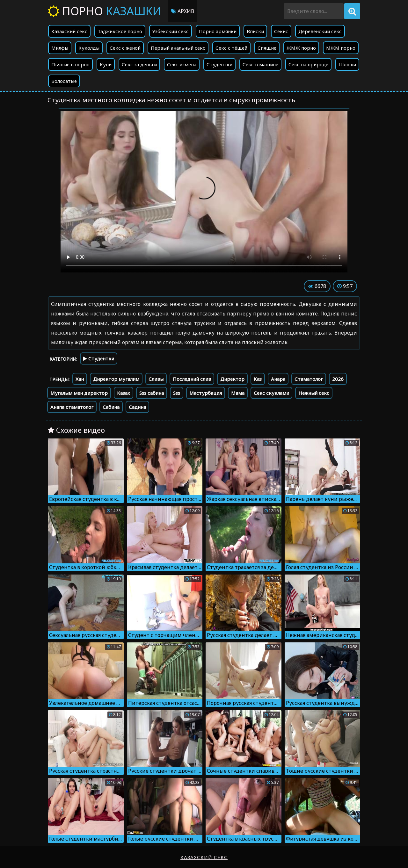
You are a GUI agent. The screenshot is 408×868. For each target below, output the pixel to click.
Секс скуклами (271, 393)
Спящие (267, 48)
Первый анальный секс (178, 48)
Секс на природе (308, 64)
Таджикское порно (120, 31)
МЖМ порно (341, 48)
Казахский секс (69, 31)
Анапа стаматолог (72, 407)
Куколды (89, 48)
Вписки (255, 31)
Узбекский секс (171, 31)
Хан (80, 379)
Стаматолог (309, 379)
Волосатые (64, 81)
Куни (106, 64)
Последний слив (192, 379)
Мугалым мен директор (79, 393)
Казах (124, 393)
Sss (177, 393)
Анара (278, 379)
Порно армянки (218, 31)
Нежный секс (314, 393)
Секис (281, 31)
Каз (258, 379)
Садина (137, 407)
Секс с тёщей (231, 48)
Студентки (219, 64)
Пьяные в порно (70, 64)
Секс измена (182, 64)
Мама (238, 393)
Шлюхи (347, 64)
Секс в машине (260, 64)
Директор (232, 379)
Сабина (111, 407)
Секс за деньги (139, 64)
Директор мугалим (116, 379)
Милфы (60, 48)
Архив (182, 11)
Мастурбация (206, 393)
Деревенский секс (320, 31)
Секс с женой (125, 48)
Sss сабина (152, 393)
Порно (105, 11)
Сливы (156, 379)
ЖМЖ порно (301, 48)
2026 (338, 379)
